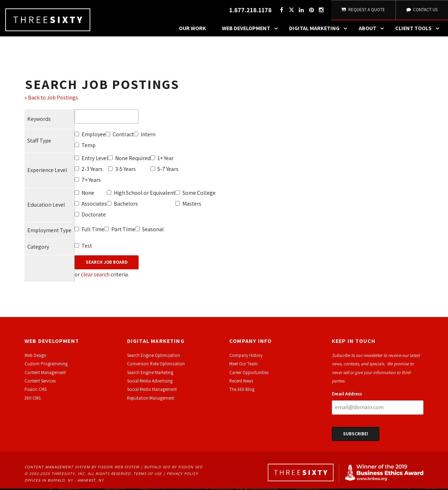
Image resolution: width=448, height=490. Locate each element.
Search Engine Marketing (150, 374)
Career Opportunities (249, 374)
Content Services (40, 382)
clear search (95, 276)
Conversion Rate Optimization (156, 365)
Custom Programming (46, 365)
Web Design (35, 356)
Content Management (45, 374)
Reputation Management (151, 399)
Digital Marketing (320, 30)
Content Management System (57, 468)
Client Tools (419, 30)
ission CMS (37, 391)
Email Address (347, 395)
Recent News (241, 382)
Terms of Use (148, 475)
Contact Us (421, 10)
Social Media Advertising (150, 382)
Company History (246, 356)
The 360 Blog (242, 391)
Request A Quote (363, 10)
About (373, 30)
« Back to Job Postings (51, 99)
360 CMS (33, 399)
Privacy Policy (182, 475)
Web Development (252, 30)
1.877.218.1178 (249, 11)
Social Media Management (152, 391)
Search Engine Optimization (153, 356)
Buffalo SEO (157, 468)
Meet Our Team (243, 365)
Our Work (192, 30)
